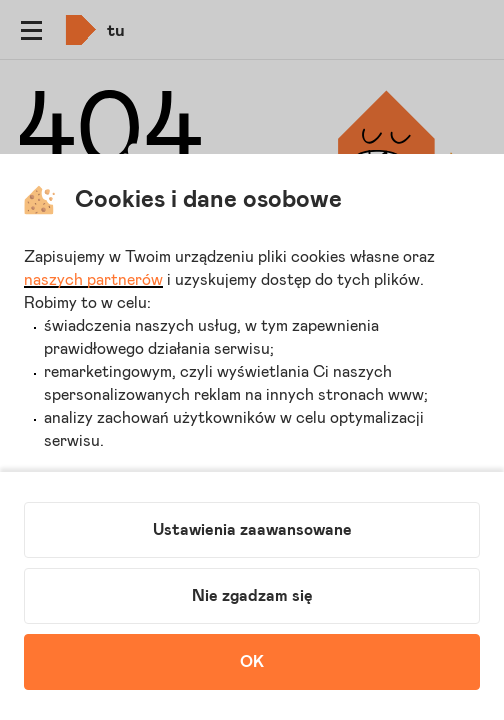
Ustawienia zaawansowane (252, 530)
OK (252, 662)
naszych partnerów (93, 280)
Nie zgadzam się (252, 596)
